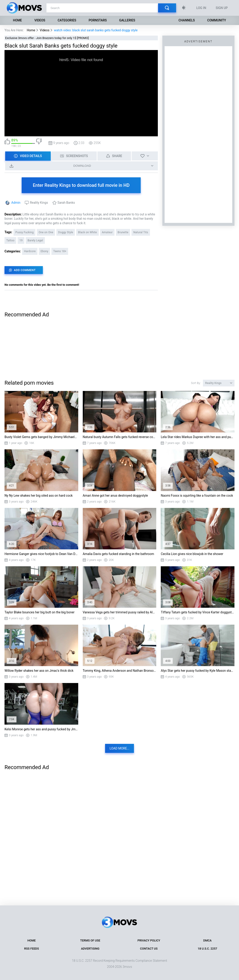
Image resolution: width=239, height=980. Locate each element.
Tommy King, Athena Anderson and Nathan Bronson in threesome (120, 671)
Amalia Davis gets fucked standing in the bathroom (118, 554)
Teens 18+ (60, 251)
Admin (16, 203)
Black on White (87, 232)
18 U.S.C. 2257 (208, 949)
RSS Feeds (31, 949)
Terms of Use (90, 940)
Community (217, 20)
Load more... (119, 748)
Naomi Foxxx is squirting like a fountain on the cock (197, 496)
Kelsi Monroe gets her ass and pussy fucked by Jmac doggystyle (41, 729)
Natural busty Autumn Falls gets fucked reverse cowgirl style (120, 437)
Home (18, 20)
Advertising (90, 949)
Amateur (107, 232)
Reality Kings (39, 203)
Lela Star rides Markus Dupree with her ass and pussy (198, 437)
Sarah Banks (66, 203)
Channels (187, 20)
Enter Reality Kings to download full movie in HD (81, 185)
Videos (40, 20)
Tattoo (10, 240)
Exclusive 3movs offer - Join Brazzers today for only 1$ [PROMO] (47, 38)
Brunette (123, 232)
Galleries (127, 20)
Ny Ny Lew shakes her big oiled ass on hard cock (39, 496)
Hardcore (30, 251)
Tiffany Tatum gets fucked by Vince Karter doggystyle (198, 612)
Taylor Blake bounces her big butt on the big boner (40, 612)
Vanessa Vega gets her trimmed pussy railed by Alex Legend (120, 612)
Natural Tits (141, 232)
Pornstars (98, 20)
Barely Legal (35, 240)
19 (21, 240)
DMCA (208, 940)
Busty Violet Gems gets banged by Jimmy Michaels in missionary (41, 437)
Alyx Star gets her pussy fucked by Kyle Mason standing (198, 671)
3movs (127, 967)
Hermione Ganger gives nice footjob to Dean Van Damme (41, 554)
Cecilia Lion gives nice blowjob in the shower (192, 554)
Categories (67, 20)
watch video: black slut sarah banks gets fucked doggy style (96, 30)
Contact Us (149, 949)
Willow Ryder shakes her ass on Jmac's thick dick (39, 671)
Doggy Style (66, 232)
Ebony (44, 251)
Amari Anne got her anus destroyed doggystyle (115, 496)
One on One (46, 232)
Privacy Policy (149, 940)
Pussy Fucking (24, 232)
